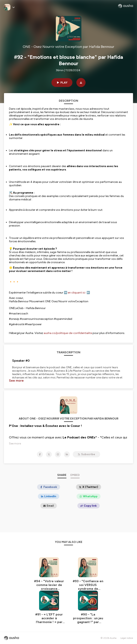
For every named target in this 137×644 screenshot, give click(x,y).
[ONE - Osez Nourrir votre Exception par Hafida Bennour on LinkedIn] (67, 454)
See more (16, 381)
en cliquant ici (77, 293)
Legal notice (127, 638)
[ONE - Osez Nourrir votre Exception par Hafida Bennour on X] (49, 454)
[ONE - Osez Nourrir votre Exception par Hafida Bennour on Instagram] (58, 454)
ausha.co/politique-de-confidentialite (68, 333)
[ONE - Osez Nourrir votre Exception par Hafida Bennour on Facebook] (40, 454)
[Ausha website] (126, 6)
